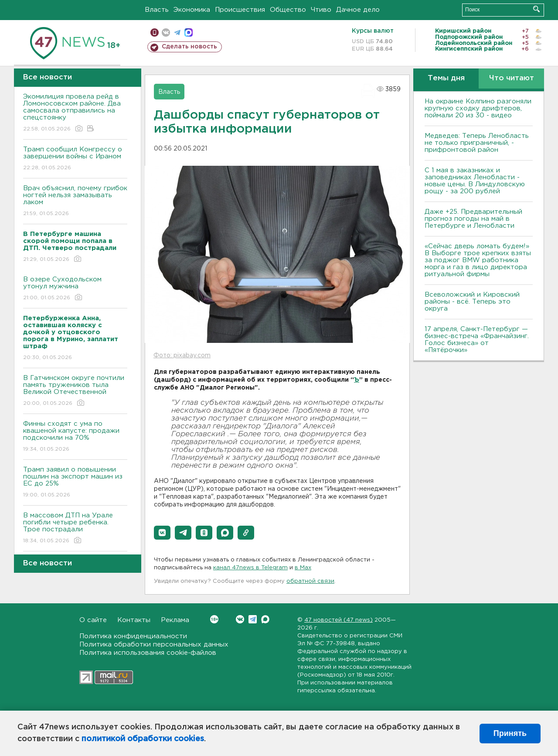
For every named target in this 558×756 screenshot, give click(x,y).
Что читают (512, 78)
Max (265, 619)
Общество (288, 10)
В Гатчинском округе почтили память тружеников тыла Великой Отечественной (75, 391)
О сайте (93, 620)
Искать (536, 9)
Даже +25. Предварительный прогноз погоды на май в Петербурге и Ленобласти (473, 219)
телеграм (177, 32)
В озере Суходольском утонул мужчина (75, 289)
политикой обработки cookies (143, 739)
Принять (510, 733)
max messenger (189, 32)
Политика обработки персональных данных (154, 645)
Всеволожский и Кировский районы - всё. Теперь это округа (472, 302)
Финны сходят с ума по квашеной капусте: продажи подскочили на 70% (75, 437)
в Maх (303, 568)
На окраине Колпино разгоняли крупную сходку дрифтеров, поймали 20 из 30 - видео (478, 108)
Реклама (175, 620)
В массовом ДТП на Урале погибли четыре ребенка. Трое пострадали (75, 529)
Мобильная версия (155, 32)
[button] (162, 533)
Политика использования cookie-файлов (148, 653)
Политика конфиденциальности (133, 636)
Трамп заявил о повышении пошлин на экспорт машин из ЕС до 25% (75, 483)
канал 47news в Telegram (250, 568)
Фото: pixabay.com (182, 356)
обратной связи (310, 581)
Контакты (134, 620)
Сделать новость (189, 47)
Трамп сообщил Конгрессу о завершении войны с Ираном (75, 159)
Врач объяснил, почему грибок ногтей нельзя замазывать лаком (75, 201)
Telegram (253, 619)
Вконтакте (214, 619)
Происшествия (240, 10)
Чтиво (321, 10)
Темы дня (446, 78)
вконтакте (166, 32)
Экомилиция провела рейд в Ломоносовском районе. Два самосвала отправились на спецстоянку (75, 113)
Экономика (192, 10)
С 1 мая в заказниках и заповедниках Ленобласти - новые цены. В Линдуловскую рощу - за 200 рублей (475, 181)
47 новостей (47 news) (339, 620)
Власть (157, 10)
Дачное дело (358, 10)
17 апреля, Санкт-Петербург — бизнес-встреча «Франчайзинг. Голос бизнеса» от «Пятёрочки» (477, 340)
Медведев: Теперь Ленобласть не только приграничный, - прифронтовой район (477, 143)
